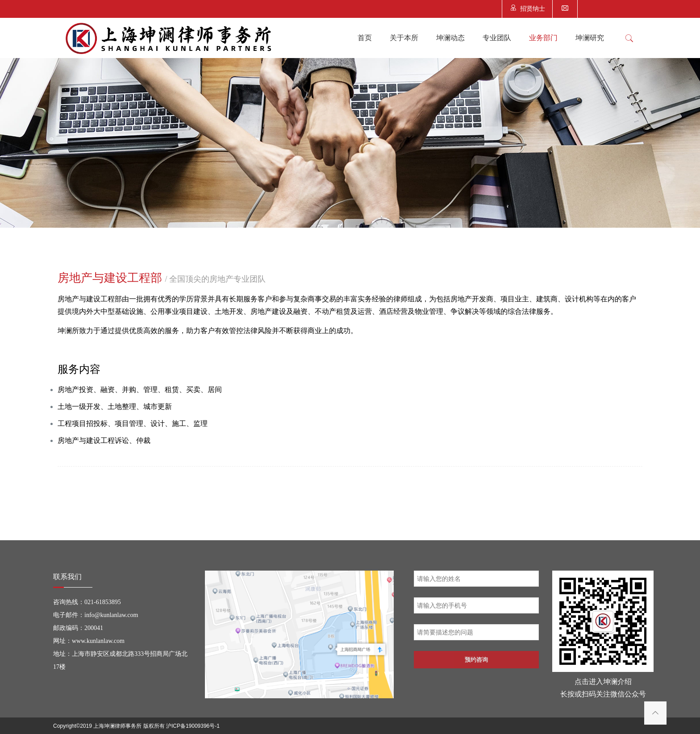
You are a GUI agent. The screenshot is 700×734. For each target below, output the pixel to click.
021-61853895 (103, 602)
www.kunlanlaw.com (98, 641)
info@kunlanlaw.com (111, 615)
